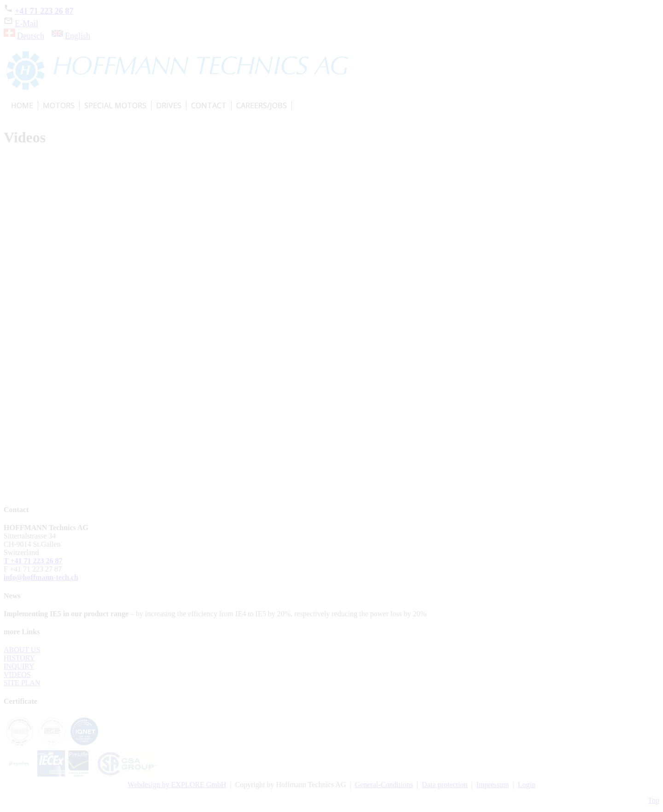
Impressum (492, 785)
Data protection (445, 785)
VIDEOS (17, 675)
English (78, 36)
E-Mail (21, 23)
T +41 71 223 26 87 (33, 561)
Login (527, 785)
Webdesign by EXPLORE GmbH (177, 785)
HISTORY (19, 658)
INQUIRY (19, 666)
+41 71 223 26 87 (38, 11)
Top (654, 800)
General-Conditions (384, 785)
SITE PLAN (22, 683)
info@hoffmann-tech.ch (41, 577)
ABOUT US (22, 650)
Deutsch (31, 36)
